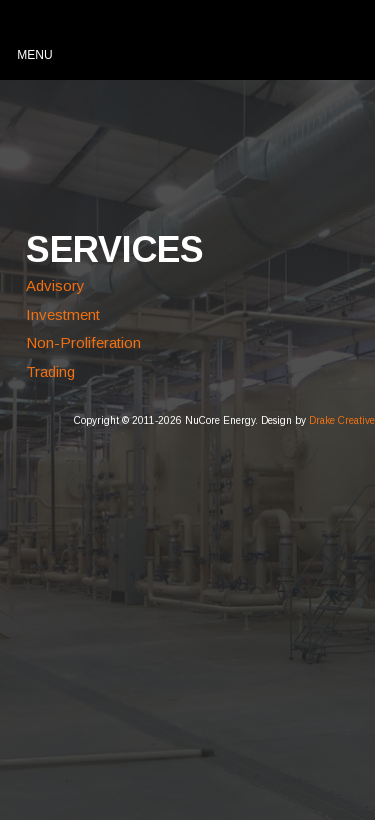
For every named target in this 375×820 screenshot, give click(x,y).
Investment (63, 314)
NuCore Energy (122, 143)
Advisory (55, 285)
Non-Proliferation (83, 342)
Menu (34, 55)
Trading (50, 371)
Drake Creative (342, 420)
